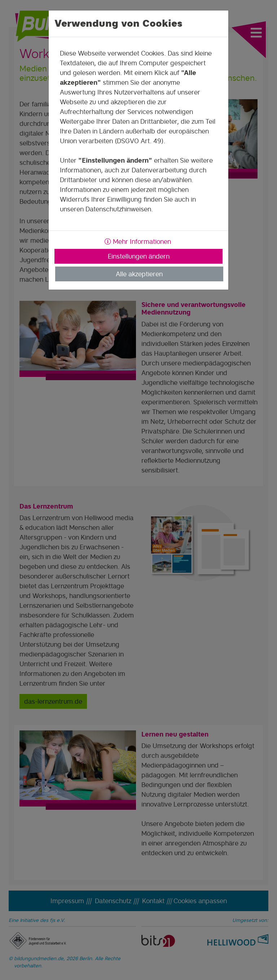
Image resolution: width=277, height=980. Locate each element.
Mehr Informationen (138, 241)
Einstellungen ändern (139, 256)
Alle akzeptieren (139, 274)
